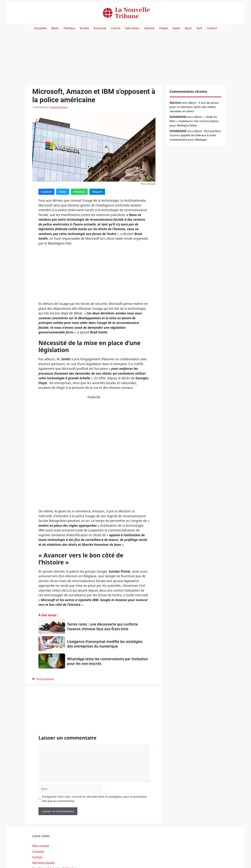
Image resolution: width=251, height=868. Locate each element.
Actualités (40, 28)
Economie (100, 28)
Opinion (149, 28)
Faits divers (132, 28)
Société (84, 28)
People (164, 28)
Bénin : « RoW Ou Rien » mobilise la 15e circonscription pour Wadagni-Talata (194, 121)
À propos (38, 851)
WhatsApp (79, 192)
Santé (176, 28)
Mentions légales (44, 863)
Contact (212, 28)
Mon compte (41, 846)
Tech (199, 28)
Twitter (63, 192)
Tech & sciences (45, 679)
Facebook (46, 192)
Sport (188, 28)
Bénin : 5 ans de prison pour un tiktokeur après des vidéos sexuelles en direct (194, 107)
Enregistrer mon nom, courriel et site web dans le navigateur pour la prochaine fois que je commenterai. (95, 799)
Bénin (55, 28)
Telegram (97, 192)
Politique (69, 28)
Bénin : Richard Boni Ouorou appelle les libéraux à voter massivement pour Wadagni (195, 135)
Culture (116, 28)
